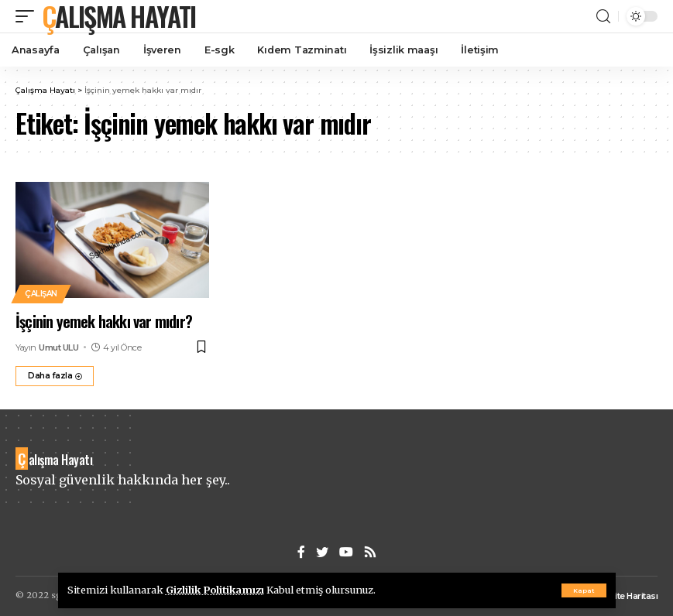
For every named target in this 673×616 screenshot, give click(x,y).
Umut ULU (58, 347)
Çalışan (41, 294)
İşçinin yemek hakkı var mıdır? (104, 321)
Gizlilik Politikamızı (215, 590)
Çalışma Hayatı (118, 16)
